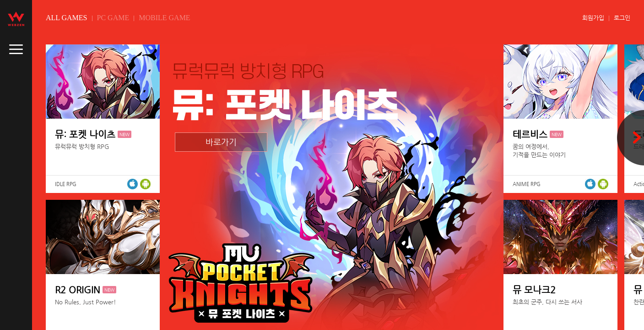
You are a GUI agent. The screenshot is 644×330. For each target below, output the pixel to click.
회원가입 (593, 18)
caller (16, 49)
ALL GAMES (67, 18)
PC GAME (113, 18)
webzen (16, 19)
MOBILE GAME (164, 18)
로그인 (622, 18)
